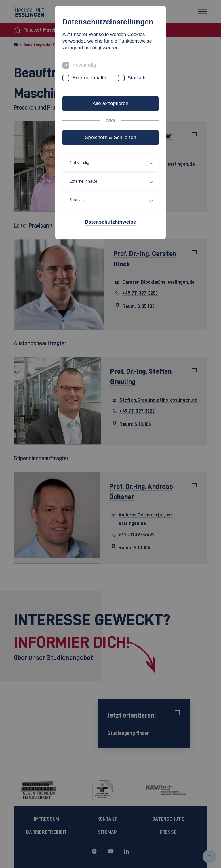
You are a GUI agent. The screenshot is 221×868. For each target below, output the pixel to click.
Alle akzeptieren (110, 103)
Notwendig (84, 65)
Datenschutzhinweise (110, 222)
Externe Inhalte (89, 78)
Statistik (136, 78)
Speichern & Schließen (110, 137)
